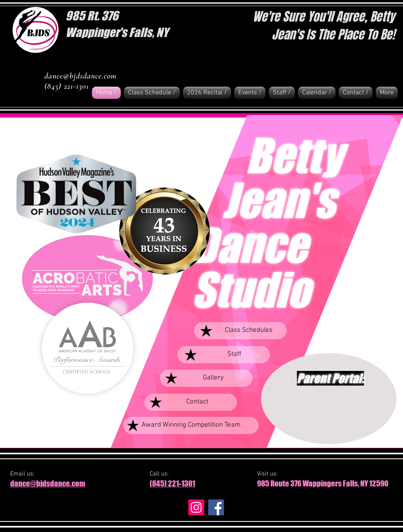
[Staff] (224, 355)
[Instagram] (196, 507)
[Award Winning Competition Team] (191, 425)
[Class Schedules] (240, 331)
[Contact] (191, 402)
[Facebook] (216, 507)
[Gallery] (206, 378)
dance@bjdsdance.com (81, 76)
